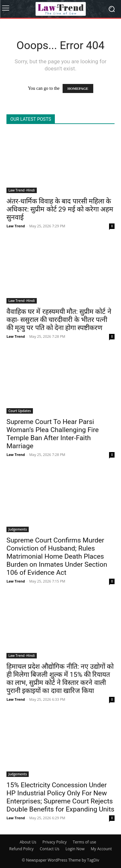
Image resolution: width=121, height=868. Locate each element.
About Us (28, 842)
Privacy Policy (55, 842)
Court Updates (20, 411)
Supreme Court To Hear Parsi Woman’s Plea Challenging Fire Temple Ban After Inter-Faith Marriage (53, 434)
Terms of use (85, 842)
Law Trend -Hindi (22, 190)
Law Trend (16, 226)
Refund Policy (22, 849)
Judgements (18, 529)
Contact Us (50, 849)
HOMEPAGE (78, 88)
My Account (101, 849)
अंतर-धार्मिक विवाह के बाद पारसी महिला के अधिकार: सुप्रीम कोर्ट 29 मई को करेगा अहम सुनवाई (60, 209)
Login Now (75, 849)
